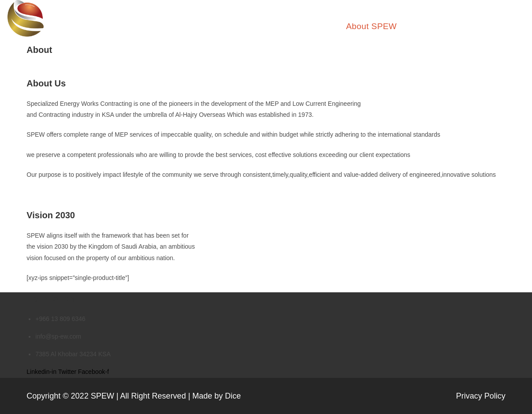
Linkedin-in (42, 372)
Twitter (68, 372)
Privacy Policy (481, 396)
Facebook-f (94, 372)
